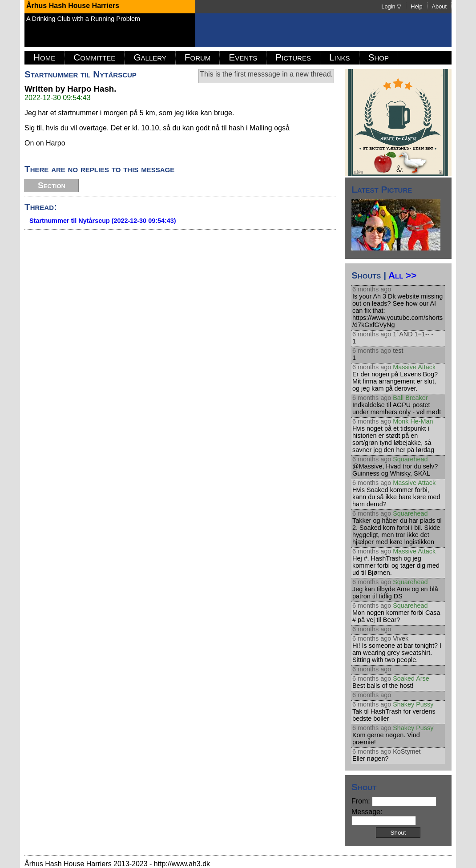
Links (340, 57)
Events (243, 57)
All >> (402, 275)
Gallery (150, 57)
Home (44, 57)
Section (52, 185)
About (439, 6)
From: (394, 801)
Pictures (293, 57)
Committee (94, 57)
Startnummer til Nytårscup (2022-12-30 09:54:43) (103, 221)
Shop (379, 57)
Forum (198, 57)
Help (416, 6)
